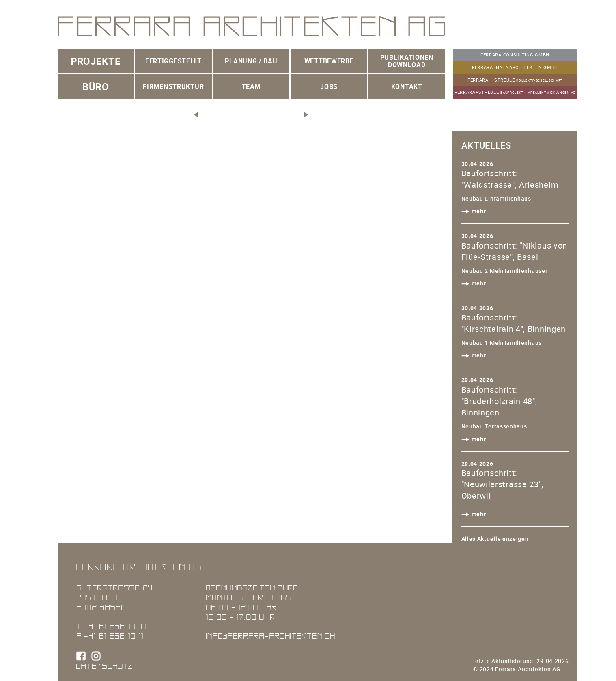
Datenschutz (105, 666)
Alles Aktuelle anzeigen (495, 539)
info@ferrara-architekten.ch (270, 636)
